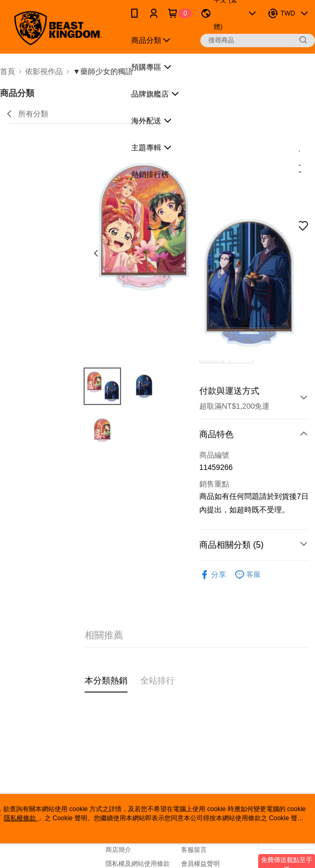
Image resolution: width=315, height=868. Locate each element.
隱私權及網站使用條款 (138, 864)
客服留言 (194, 850)
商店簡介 (118, 850)
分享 (213, 575)
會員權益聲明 (200, 864)
